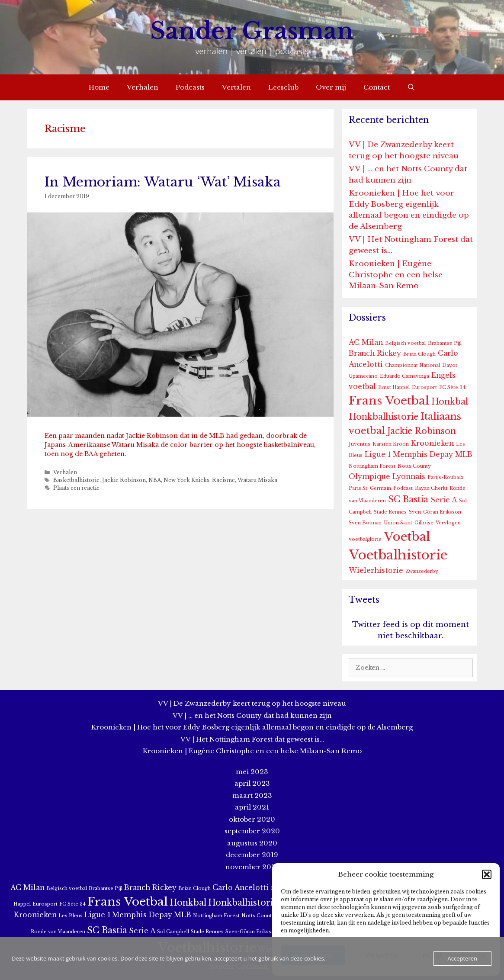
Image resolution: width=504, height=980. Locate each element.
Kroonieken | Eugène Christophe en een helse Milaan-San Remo (396, 275)
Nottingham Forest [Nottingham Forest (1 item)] (372, 466)
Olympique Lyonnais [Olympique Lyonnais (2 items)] (387, 477)
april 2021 (252, 807)
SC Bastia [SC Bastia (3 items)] (408, 499)
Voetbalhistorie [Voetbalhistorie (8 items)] (398, 555)
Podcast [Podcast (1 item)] (403, 488)
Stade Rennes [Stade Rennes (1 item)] (390, 512)
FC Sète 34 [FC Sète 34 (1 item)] (452, 387)
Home (99, 87)
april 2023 (252, 783)
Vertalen (236, 87)
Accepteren (462, 958)
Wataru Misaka (257, 480)
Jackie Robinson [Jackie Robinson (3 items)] (422, 431)
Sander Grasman (252, 31)
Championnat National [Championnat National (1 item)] (413, 365)
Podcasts (190, 87)
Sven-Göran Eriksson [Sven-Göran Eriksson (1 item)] (435, 512)
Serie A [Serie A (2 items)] (444, 500)
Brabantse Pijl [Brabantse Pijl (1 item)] (445, 343)
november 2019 (252, 867)
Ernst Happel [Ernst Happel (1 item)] (394, 387)
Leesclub (283, 87)
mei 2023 (252, 772)
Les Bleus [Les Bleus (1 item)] (71, 916)
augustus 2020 (252, 843)
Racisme (223, 480)
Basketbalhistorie (76, 480)
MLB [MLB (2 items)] (464, 455)
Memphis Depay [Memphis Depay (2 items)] (423, 455)
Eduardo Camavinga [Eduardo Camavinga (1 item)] (404, 376)
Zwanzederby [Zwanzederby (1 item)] (422, 571)
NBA (155, 480)
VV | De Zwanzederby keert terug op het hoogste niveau (252, 703)
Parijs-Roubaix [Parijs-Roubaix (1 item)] (445, 477)
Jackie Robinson (124, 480)
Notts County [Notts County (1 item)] (414, 466)
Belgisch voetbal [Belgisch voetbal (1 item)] (405, 343)
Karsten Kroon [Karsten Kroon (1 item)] (391, 444)
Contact (377, 87)
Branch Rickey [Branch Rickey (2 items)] (375, 353)
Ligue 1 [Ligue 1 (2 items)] (378, 455)
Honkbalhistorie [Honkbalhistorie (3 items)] (384, 417)
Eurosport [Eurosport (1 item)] (424, 387)
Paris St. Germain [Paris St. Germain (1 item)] (370, 488)
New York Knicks (186, 480)
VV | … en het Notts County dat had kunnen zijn (252, 715)
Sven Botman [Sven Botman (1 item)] (365, 523)
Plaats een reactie (76, 488)
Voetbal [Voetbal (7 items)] (407, 537)
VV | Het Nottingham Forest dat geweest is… (252, 739)
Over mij (331, 87)
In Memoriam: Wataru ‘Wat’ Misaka (163, 182)
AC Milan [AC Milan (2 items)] (366, 342)
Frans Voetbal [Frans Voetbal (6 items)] (389, 400)
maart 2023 (252, 795)
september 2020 (252, 831)
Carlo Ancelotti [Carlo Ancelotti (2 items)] (241, 888)
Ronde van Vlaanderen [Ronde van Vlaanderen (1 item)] (58, 932)
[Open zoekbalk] (411, 87)
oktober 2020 (252, 819)
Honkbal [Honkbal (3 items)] (450, 402)
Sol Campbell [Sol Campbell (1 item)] (173, 932)
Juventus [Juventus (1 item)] (360, 444)
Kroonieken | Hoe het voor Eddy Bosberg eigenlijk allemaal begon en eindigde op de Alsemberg (252, 727)
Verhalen (143, 87)
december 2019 (252, 855)
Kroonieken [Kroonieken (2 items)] (432, 443)
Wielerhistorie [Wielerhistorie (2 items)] (376, 570)
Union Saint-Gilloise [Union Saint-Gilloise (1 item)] (409, 523)
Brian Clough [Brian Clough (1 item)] (419, 354)
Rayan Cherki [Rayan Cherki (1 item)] (431, 488)
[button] (487, 874)
